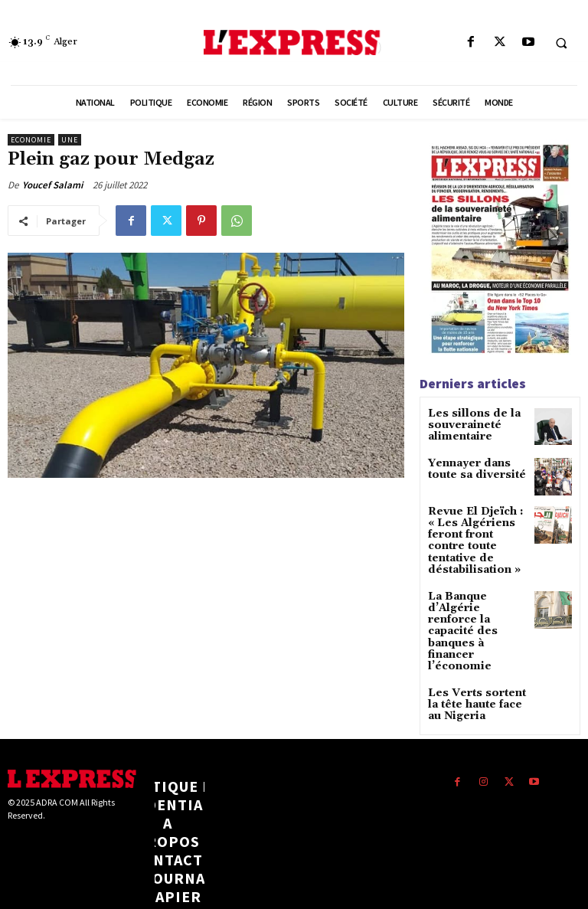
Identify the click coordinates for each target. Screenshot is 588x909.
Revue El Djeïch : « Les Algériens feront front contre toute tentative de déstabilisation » (474, 531)
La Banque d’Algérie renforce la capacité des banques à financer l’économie (477, 593)
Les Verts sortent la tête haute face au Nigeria (476, 644)
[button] (561, 43)
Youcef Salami (52, 185)
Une (70, 140)
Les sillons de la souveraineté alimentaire (467, 424)
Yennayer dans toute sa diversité (470, 467)
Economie (31, 140)
